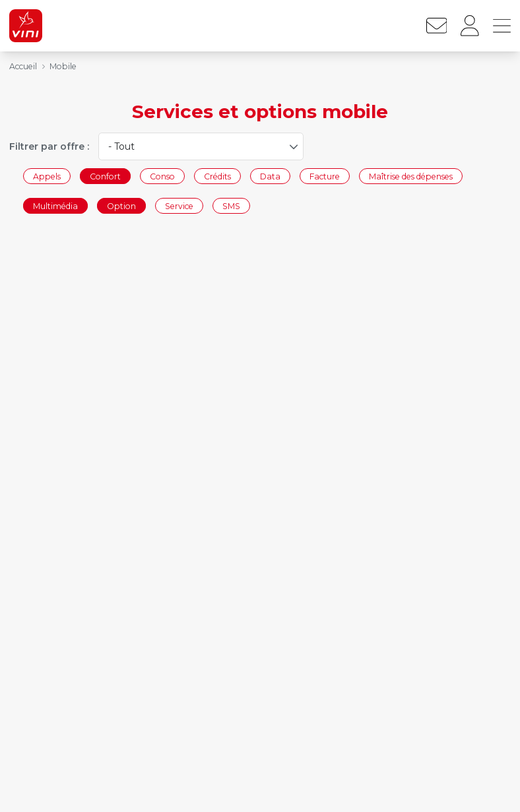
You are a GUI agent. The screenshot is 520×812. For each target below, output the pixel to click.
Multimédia (55, 206)
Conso (162, 176)
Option (121, 206)
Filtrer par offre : (49, 146)
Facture (325, 176)
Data (270, 176)
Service (179, 206)
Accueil (23, 66)
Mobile (63, 66)
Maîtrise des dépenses (411, 176)
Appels (47, 176)
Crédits (217, 176)
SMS (231, 206)
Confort (105, 176)
